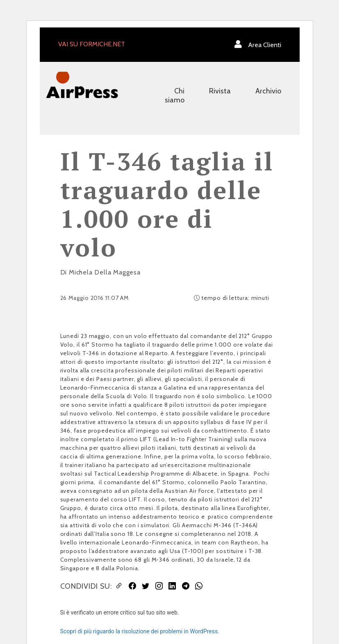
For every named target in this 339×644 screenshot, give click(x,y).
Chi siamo (175, 95)
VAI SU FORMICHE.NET (92, 44)
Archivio (268, 91)
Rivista (220, 91)
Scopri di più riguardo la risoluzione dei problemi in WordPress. (140, 631)
